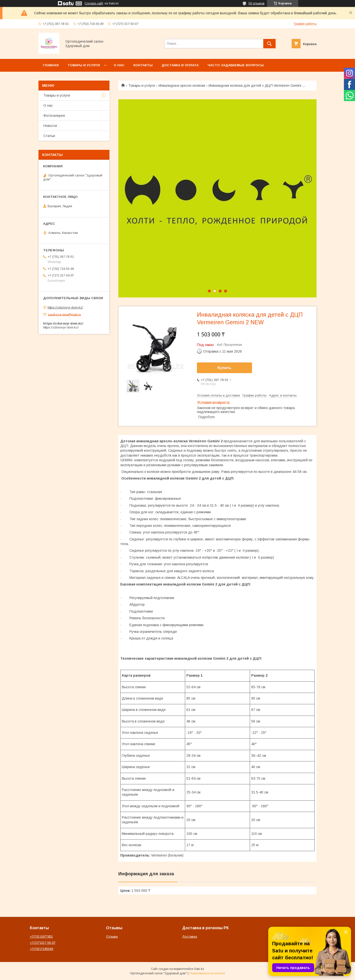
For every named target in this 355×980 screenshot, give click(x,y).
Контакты (143, 65)
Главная (51, 65)
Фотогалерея (54, 116)
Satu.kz (199, 969)
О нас (119, 65)
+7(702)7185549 (41, 949)
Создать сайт (94, 3)
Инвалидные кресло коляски (182, 86)
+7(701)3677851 (41, 937)
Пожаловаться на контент (207, 973)
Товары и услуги (84, 65)
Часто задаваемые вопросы (236, 65)
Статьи (49, 136)
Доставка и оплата (180, 65)
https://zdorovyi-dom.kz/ (65, 307)
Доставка (190, 937)
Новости (50, 126)
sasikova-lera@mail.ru (64, 314)
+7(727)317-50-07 (43, 943)
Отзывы (112, 937)
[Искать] (269, 44)
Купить (225, 368)
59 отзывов (257, 3)
